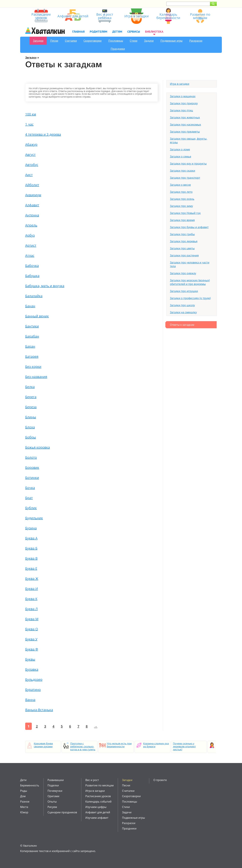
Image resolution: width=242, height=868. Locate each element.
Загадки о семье (180, 156)
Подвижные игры (171, 41)
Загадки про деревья (184, 241)
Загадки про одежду (183, 273)
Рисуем (52, 807)
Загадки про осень (182, 199)
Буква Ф (32, 649)
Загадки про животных (185, 117)
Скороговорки (93, 41)
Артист (31, 245)
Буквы (30, 659)
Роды (24, 791)
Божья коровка (38, 447)
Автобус (32, 165)
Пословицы (116, 41)
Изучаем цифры (96, 807)
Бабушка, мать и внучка (45, 286)
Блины (31, 417)
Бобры (31, 437)
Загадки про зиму (181, 206)
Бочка (30, 488)
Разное (25, 802)
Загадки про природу (184, 103)
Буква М (32, 619)
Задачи (149, 41)
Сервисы (134, 32)
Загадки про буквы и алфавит (189, 227)
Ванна (30, 700)
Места (24, 807)
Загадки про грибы (182, 234)
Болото (31, 457)
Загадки (38, 41)
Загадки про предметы (185, 132)
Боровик (32, 467)
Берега (31, 397)
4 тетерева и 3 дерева (43, 134)
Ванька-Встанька (39, 710)
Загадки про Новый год (185, 213)
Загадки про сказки (183, 171)
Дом (23, 796)
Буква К (31, 599)
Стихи (134, 41)
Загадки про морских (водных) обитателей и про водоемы (190, 282)
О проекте (160, 780)
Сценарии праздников (62, 812)
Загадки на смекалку (183, 312)
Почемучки (55, 791)
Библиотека (154, 32)
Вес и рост (92, 780)
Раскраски (196, 41)
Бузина (31, 528)
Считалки (71, 41)
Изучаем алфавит (97, 818)
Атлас (30, 255)
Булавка (32, 669)
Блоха (30, 427)
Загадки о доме (180, 149)
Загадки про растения (184, 255)
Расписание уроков (98, 796)
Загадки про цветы (182, 248)
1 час (29, 124)
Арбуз (30, 235)
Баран (30, 346)
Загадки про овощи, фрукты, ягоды (189, 140)
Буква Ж (32, 579)
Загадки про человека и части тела (190, 264)
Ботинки (32, 478)
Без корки (33, 367)
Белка (30, 387)
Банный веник (37, 316)
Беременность (30, 785)
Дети (23, 780)
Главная (78, 32)
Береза (31, 407)
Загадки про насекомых (185, 125)
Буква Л (31, 609)
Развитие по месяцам (99, 785)
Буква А (31, 538)
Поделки (53, 785)
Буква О (32, 629)
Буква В (31, 558)
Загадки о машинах (183, 96)
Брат (29, 498)
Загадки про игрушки (184, 291)
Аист (29, 175)
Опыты (52, 802)
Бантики (32, 326)
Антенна (32, 215)
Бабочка (32, 266)
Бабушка (32, 276)
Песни (54, 41)
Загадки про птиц (181, 110)
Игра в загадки (180, 84)
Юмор (24, 812)
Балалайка (34, 296)
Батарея (32, 356)
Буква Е (31, 568)
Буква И (32, 589)
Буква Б (31, 548)
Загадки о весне (180, 185)
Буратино (33, 690)
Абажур (31, 144)
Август (30, 155)
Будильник (34, 518)
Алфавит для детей (98, 812)
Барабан (32, 336)
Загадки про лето (181, 192)
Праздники (118, 49)
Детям (117, 32)
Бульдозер (34, 679)
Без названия (36, 377)
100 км (31, 114)
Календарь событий (98, 802)
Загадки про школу (182, 305)
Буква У (31, 639)
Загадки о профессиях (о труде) (190, 298)
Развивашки (56, 780)
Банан (30, 306)
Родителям (98, 32)
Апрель (31, 225)
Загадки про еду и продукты (188, 164)
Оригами (53, 796)
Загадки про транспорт (185, 178)
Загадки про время (182, 220)
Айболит (32, 185)
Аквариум (33, 195)
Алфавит (32, 205)
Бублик (31, 508)
